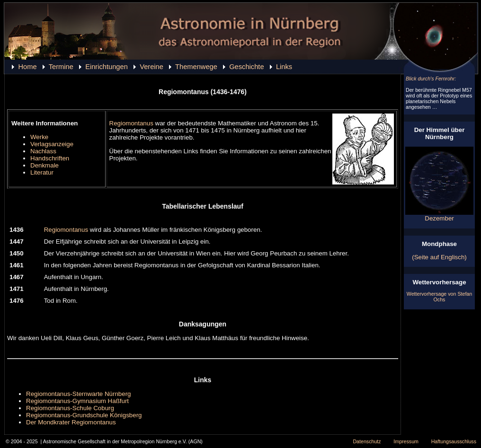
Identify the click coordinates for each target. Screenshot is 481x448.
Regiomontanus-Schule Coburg (70, 408)
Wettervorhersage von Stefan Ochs (439, 297)
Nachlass (43, 151)
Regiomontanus (131, 123)
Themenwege (196, 67)
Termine (61, 67)
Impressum (406, 441)
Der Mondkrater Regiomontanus (71, 422)
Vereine (151, 67)
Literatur (42, 172)
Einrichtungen (107, 67)
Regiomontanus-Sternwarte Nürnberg (79, 394)
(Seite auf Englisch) (439, 257)
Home (27, 67)
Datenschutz (367, 441)
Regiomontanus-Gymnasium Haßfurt (77, 401)
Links (284, 67)
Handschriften (50, 158)
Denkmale (45, 165)
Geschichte (246, 67)
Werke (39, 137)
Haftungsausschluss (454, 441)
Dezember (439, 215)
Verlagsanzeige (52, 144)
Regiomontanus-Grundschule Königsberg (84, 415)
